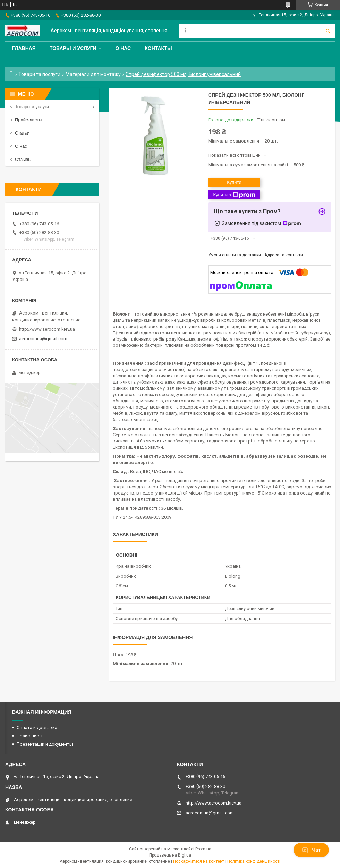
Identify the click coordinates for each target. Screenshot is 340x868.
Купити (234, 182)
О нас (123, 48)
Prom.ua (203, 849)
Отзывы (23, 159)
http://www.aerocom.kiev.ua (47, 329)
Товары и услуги (73, 48)
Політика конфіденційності (254, 861)
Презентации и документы (45, 744)
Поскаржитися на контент (199, 861)
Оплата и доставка (37, 727)
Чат (311, 850)
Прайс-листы (29, 120)
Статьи (22, 133)
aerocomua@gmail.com (43, 339)
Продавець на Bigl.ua (170, 855)
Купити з (234, 195)
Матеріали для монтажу (93, 74)
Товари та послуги (39, 74)
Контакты (158, 48)
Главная (24, 48)
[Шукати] (328, 31)
